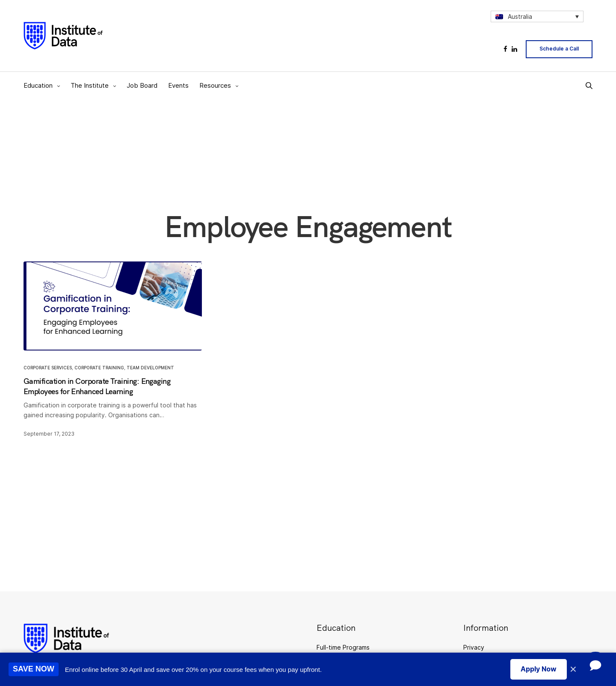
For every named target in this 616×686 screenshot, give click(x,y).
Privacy (474, 647)
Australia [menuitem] (520, 16)
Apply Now (539, 669)
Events (178, 85)
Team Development (150, 368)
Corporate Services (48, 368)
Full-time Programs (343, 647)
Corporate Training (99, 368)
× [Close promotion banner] (573, 669)
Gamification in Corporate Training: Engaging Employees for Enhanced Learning (97, 386)
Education (38, 85)
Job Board (142, 85)
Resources (215, 85)
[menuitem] (537, 16)
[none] (537, 16)
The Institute (90, 85)
